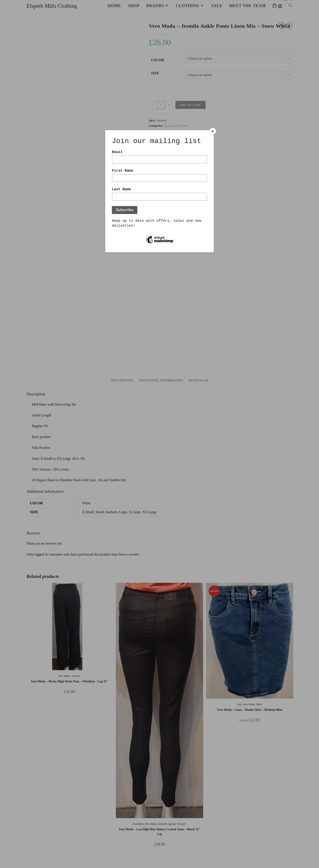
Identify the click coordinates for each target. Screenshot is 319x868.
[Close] (213, 131)
